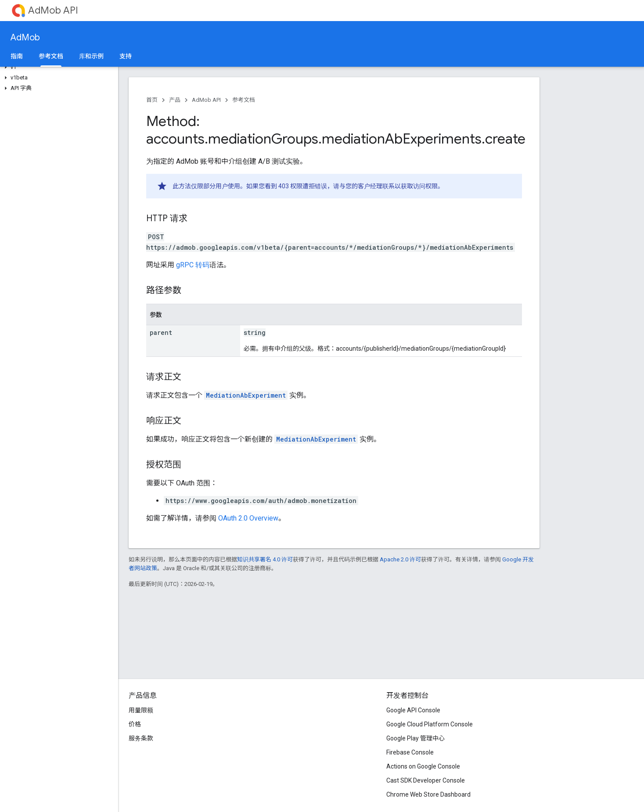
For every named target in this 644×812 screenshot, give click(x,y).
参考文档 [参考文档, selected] (51, 56)
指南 (17, 56)
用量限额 (141, 710)
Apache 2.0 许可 (400, 559)
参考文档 (244, 100)
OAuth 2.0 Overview (248, 518)
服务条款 (141, 738)
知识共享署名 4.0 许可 (265, 559)
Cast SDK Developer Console (426, 780)
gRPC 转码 (193, 265)
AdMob (25, 38)
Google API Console (413, 710)
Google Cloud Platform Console (430, 724)
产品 (175, 100)
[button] (57, 67)
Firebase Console (410, 752)
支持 (126, 56)
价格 (135, 724)
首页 (152, 100)
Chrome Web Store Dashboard (428, 794)
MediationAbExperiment (246, 395)
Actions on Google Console (423, 766)
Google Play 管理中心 (416, 738)
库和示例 (91, 56)
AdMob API (53, 10)
